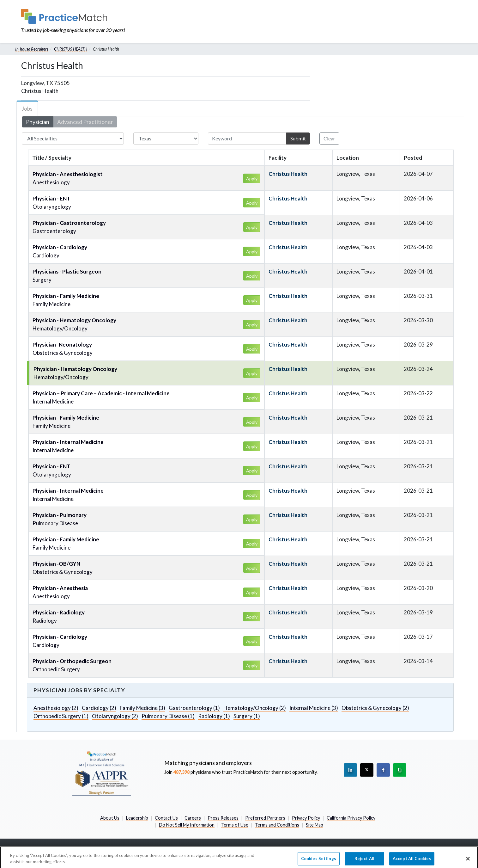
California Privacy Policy (351, 818)
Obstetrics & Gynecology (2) (375, 708)
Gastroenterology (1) (194, 708)
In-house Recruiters (32, 49)
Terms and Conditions (277, 825)
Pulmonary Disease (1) (168, 716)
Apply (252, 179)
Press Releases (223, 818)
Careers (193, 818)
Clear (329, 138)
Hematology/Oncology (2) (255, 708)
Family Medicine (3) (142, 708)
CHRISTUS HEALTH (71, 49)
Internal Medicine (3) (314, 708)
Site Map (315, 825)
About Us (110, 818)
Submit (298, 138)
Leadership (137, 818)
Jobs (27, 109)
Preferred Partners (265, 818)
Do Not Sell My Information (187, 825)
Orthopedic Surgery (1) (61, 716)
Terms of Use (235, 825)
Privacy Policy (306, 818)
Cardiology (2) (99, 708)
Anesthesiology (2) (56, 708)
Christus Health (288, 174)
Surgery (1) (247, 716)
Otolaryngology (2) (115, 716)
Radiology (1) (214, 716)
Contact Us (166, 818)
